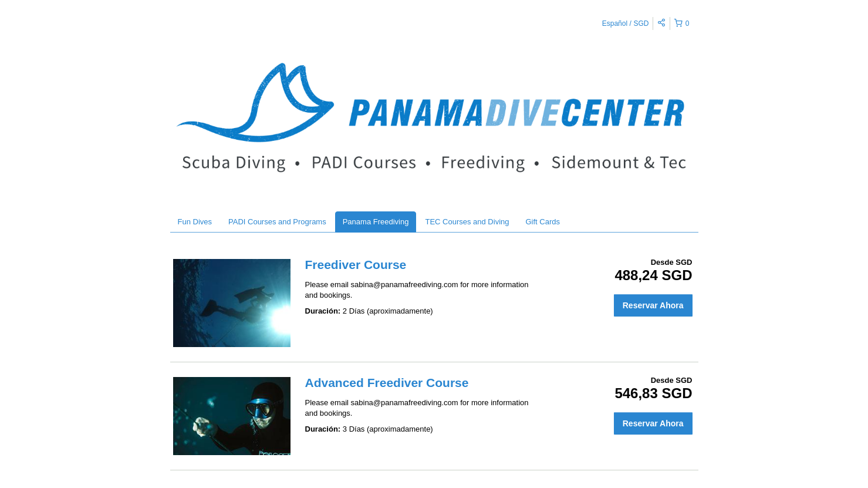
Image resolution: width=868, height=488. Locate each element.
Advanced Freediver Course (387, 383)
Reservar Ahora (653, 305)
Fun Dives (195, 222)
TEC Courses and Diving (467, 222)
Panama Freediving (376, 222)
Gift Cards (543, 222)
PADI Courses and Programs (277, 222)
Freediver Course (356, 265)
